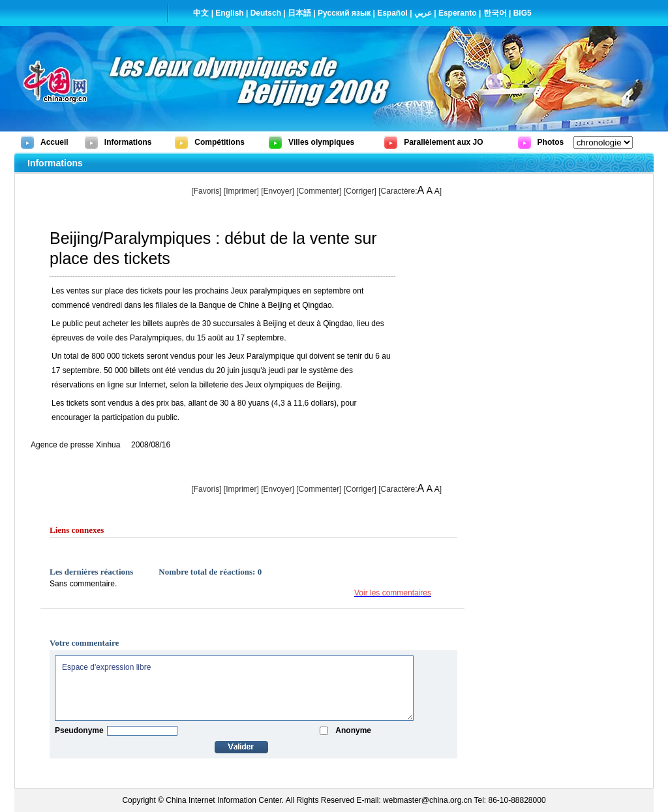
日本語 (299, 13)
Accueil (54, 142)
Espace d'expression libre (234, 688)
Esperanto (458, 13)
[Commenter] (319, 191)
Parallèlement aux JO (443, 142)
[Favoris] (206, 191)
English (229, 13)
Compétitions (220, 142)
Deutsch (266, 13)
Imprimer (241, 191)
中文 (201, 13)
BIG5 (523, 13)
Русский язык (344, 13)
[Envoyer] (278, 191)
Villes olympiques (321, 142)
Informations (128, 142)
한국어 (495, 13)
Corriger (360, 191)
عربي (423, 13)
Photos (551, 142)
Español (392, 13)
